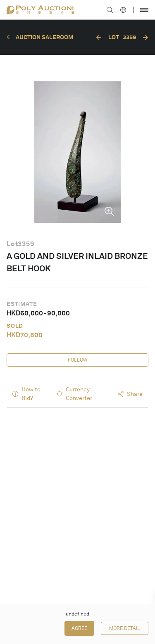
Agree (79, 628)
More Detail (125, 628)
